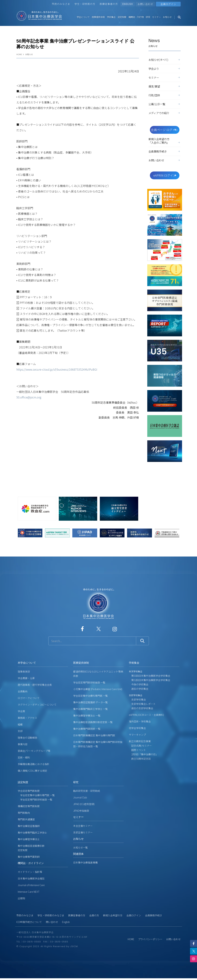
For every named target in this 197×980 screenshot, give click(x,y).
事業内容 (23, 744)
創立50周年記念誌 (140, 759)
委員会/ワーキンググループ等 (34, 751)
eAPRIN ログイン (165, 175)
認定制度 (122, 17)
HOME (19, 54)
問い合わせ (52, 922)
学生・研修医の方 (85, 4)
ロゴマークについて (29, 698)
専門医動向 (24, 813)
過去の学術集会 (139, 689)
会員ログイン (134, 915)
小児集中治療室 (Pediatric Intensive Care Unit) (98, 689)
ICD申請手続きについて (29, 922)
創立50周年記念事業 (140, 741)
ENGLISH (128, 4)
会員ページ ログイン (165, 130)
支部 (20, 731)
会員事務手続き (165, 151)
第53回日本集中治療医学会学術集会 (150, 676)
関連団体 (78, 854)
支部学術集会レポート (142, 704)
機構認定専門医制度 (29, 806)
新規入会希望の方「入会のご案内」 (165, 141)
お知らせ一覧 (81, 847)
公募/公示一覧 (165, 104)
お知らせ (167, 17)
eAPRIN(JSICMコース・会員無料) (146, 715)
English (66, 922)
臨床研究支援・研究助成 (87, 791)
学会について (83, 17)
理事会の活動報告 (27, 738)
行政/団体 (165, 95)
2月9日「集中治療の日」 (143, 754)
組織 (20, 724)
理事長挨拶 (24, 671)
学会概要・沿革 (26, 678)
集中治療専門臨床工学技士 (32, 833)
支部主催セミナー (83, 832)
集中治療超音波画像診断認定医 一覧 (93, 722)
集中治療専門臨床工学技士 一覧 (91, 709)
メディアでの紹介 (165, 113)
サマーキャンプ (137, 735)
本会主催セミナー (83, 826)
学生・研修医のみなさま (51, 915)
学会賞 (21, 711)
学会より (165, 69)
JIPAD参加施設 (81, 811)
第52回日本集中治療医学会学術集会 (150, 680)
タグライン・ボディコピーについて (37, 705)
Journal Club (80, 797)
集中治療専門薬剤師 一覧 (87, 729)
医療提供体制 (98, 17)
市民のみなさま (61, 4)
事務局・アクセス (27, 718)
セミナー (156, 17)
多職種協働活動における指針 (34, 764)
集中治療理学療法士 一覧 (87, 715)
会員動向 (23, 691)
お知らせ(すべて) (165, 60)
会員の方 (94, 915)
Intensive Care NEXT (29, 892)
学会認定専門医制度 (29, 791)
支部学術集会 (137, 699)
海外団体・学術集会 (140, 721)
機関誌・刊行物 (136, 17)
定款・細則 (24, 757)
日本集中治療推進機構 (85, 862)
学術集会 (111, 17)
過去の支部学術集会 (141, 708)
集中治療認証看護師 (29, 826)
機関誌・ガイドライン (31, 863)
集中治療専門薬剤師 (29, 857)
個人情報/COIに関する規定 (32, 771)
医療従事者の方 (109, 4)
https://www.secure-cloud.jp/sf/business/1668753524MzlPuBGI (57, 369)
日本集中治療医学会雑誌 (31, 878)
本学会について (27, 663)
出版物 (21, 898)
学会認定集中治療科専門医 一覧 (91, 696)
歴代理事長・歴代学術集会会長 (35, 685)
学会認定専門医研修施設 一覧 (89, 682)
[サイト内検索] (92, 641)
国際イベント (137, 750)
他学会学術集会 (137, 728)
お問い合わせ (145, 4)
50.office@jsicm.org (29, 397)
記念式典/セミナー (140, 746)
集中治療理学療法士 (29, 839)
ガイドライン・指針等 (30, 872)
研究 (148, 17)
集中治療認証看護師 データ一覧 (91, 702)
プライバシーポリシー (150, 939)
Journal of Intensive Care (31, 885)
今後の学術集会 (139, 684)
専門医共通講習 (26, 819)
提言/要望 (165, 86)
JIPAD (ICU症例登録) (84, 804)
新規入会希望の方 (113, 915)
